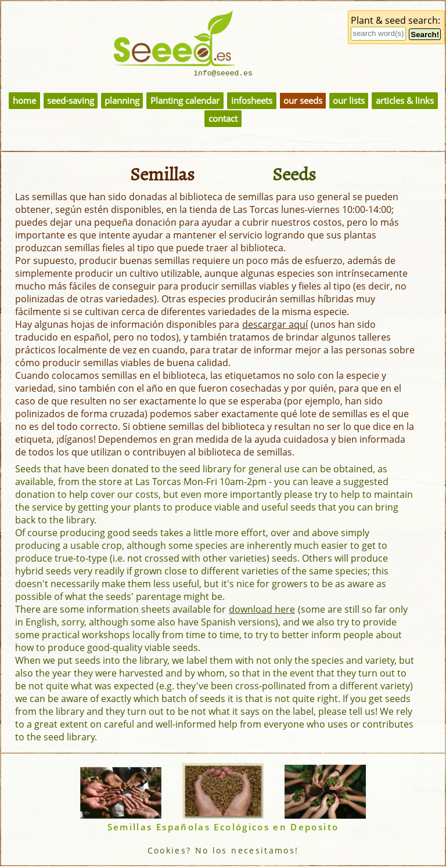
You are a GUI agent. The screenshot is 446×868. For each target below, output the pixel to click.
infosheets (252, 102)
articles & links (405, 102)
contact (223, 120)
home (24, 102)
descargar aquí (275, 326)
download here (262, 611)
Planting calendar (185, 102)
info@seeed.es (223, 74)
